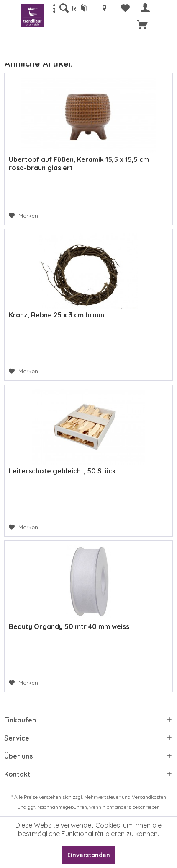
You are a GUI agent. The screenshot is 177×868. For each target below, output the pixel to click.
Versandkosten (149, 797)
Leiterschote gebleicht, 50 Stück (62, 471)
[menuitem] (64, 8)
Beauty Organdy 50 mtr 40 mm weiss (69, 626)
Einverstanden (89, 855)
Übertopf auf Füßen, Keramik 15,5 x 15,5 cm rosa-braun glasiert (79, 164)
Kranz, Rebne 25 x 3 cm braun (56, 315)
